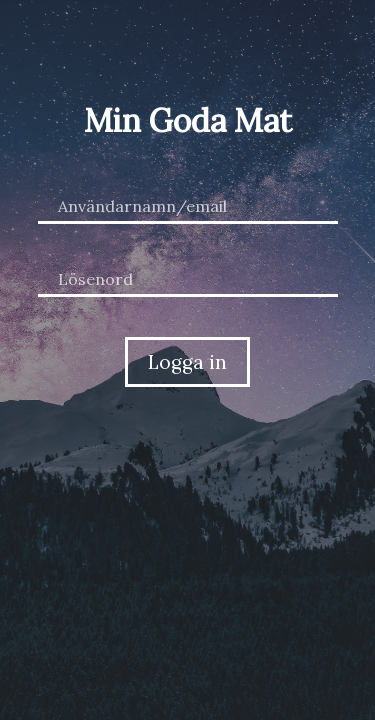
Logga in (187, 362)
